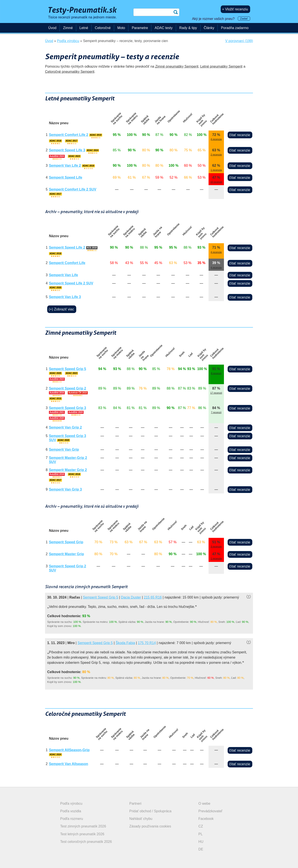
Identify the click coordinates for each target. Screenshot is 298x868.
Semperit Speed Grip (66, 542)
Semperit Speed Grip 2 (68, 388)
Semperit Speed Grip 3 (68, 408)
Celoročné (103, 28)
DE (201, 849)
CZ (201, 826)
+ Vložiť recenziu (235, 9)
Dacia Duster (131, 597)
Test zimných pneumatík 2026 (83, 826)
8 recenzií (216, 373)
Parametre (140, 28)
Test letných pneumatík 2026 (82, 834)
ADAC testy (164, 28)
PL (201, 834)
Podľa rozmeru (72, 819)
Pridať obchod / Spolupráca (150, 811)
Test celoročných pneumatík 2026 (86, 842)
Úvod (52, 28)
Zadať (244, 19)
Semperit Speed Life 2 (67, 247)
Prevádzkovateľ (210, 811)
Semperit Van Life (63, 275)
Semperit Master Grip (66, 554)
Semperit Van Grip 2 (65, 427)
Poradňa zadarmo (235, 28)
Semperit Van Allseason (69, 764)
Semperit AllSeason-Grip (69, 750)
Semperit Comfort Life (67, 263)
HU (201, 842)
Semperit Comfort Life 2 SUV (73, 189)
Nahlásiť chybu (141, 819)
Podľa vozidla (71, 811)
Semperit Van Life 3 (65, 297)
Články (209, 28)
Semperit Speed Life (66, 177)
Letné (84, 28)
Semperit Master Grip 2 (68, 470)
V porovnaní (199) (239, 41)
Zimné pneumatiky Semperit (177, 66)
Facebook (206, 819)
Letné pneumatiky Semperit (221, 66)
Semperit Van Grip (64, 449)
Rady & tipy (188, 28)
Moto (121, 28)
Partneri (135, 804)
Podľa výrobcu (71, 804)
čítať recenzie (240, 135)
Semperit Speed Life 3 (67, 150)
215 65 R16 (153, 597)
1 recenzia (216, 170)
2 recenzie (216, 155)
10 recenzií (216, 182)
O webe (204, 804)
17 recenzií (216, 393)
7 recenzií (216, 412)
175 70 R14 (147, 643)
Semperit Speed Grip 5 (68, 369)
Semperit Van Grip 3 (65, 489)
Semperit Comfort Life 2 (69, 135)
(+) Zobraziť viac (61, 309)
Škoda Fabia (125, 643)
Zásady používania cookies (150, 826)
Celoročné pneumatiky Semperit (70, 72)
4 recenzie (216, 139)
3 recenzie (216, 547)
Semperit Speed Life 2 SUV (71, 283)
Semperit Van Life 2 (65, 166)
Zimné (68, 28)
